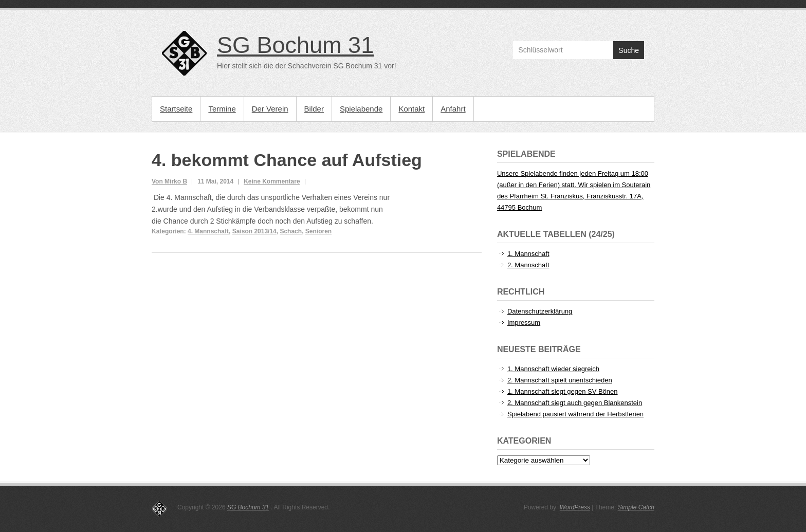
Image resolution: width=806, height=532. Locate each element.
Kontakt (411, 109)
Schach (291, 231)
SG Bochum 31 (295, 45)
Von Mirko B (169, 181)
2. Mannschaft (528, 265)
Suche (629, 50)
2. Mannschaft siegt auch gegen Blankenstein (575, 403)
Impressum (524, 323)
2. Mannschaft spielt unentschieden (560, 380)
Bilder (314, 109)
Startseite (176, 109)
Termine (222, 109)
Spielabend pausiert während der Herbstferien (575, 414)
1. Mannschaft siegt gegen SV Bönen (563, 391)
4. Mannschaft (208, 231)
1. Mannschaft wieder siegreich (553, 369)
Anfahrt (453, 109)
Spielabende (361, 109)
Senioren (318, 231)
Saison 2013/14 (254, 231)
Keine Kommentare (272, 181)
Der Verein (270, 109)
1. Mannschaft (528, 254)
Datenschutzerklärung (540, 311)
